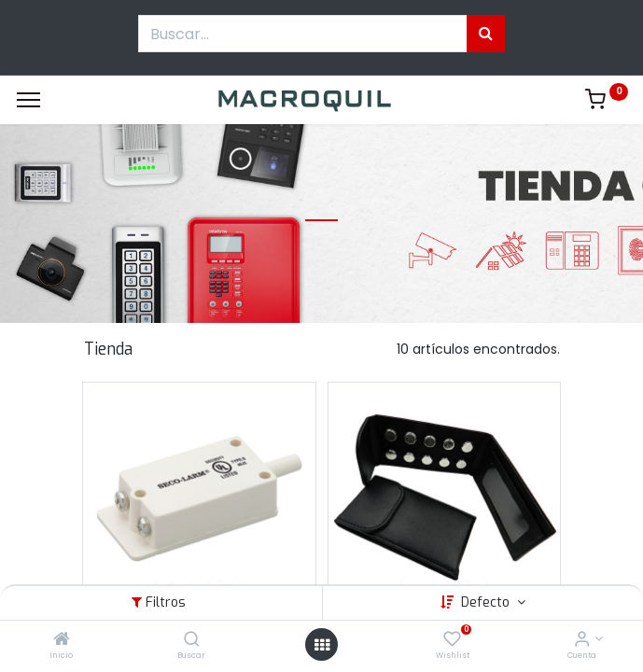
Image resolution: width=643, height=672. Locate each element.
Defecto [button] (487, 602)
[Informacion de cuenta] (582, 640)
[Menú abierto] (322, 645)
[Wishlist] (452, 640)
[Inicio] (62, 640)
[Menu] (28, 100)
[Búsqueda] (486, 34)
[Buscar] (192, 640)
